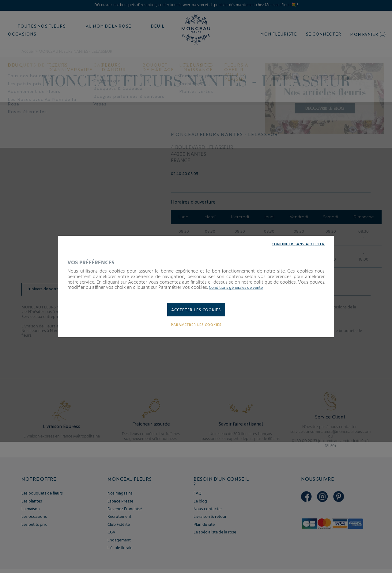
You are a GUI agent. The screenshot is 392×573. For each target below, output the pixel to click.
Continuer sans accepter (294, 243)
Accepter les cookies (196, 310)
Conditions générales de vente (240, 287)
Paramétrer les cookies (196, 327)
